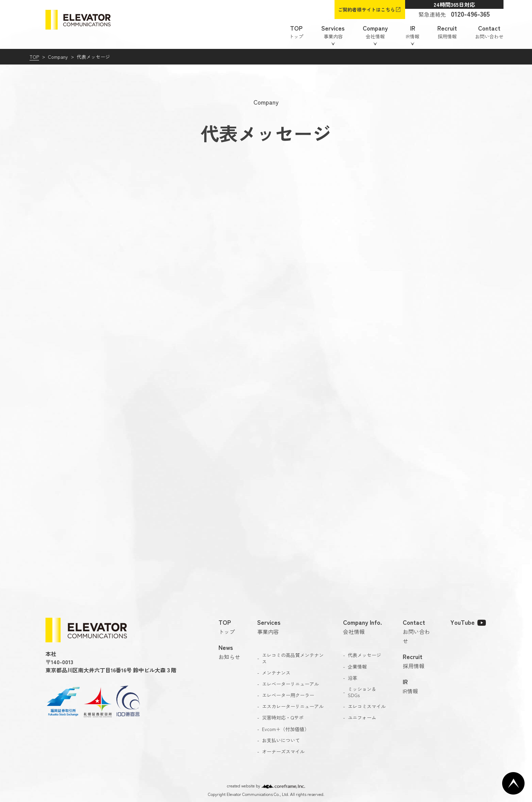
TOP (34, 57)
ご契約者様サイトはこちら (366, 10)
